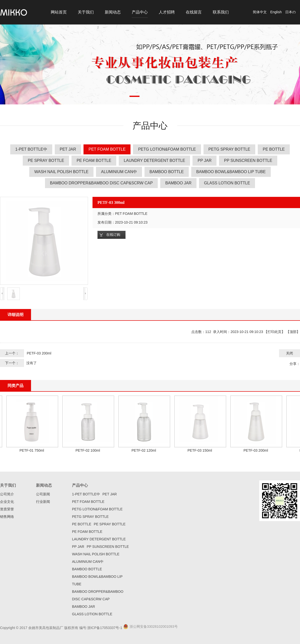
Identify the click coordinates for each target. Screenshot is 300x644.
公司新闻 (43, 494)
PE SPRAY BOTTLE (46, 161)
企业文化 (7, 502)
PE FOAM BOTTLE (94, 161)
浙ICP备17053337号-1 (105, 628)
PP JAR (204, 161)
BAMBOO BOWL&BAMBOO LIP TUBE (231, 172)
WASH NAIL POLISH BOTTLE (61, 172)
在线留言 (194, 12)
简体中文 (260, 12)
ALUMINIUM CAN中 (119, 172)
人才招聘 (167, 12)
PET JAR (68, 149)
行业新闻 (43, 502)
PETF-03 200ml (39, 353)
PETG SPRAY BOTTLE (229, 149)
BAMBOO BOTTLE (167, 172)
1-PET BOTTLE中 (31, 149)
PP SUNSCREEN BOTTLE (248, 161)
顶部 (293, 332)
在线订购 (113, 235)
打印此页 (274, 332)
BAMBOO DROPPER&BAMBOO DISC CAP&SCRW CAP (101, 183)
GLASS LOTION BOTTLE (227, 183)
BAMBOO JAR (178, 183)
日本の (290, 12)
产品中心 (140, 12)
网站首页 (59, 12)
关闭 (289, 353)
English (276, 12)
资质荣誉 (7, 509)
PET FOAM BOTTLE (107, 149)
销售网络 (7, 517)
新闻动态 (113, 12)
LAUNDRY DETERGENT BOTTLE (154, 161)
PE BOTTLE (274, 149)
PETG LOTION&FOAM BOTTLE (167, 149)
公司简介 (7, 494)
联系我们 (221, 12)
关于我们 (86, 12)
